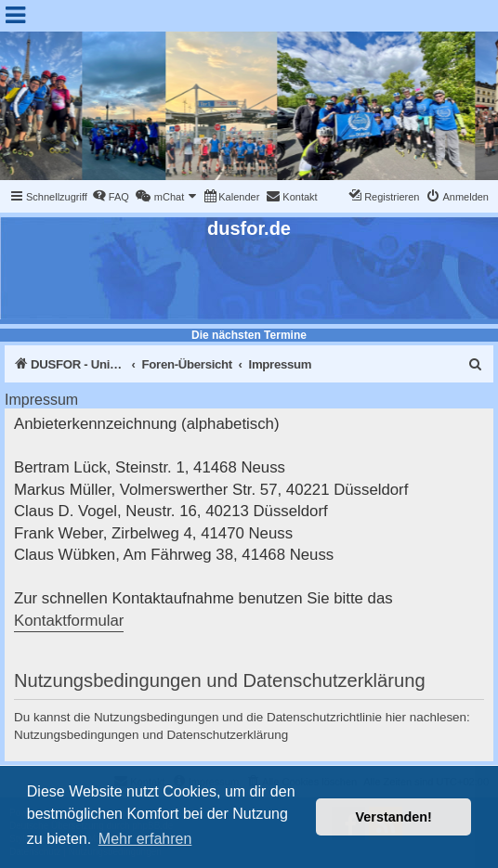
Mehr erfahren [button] (145, 839)
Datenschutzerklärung (227, 735)
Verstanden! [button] (394, 817)
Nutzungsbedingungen (77, 735)
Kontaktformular (69, 621)
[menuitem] (111, 197)
